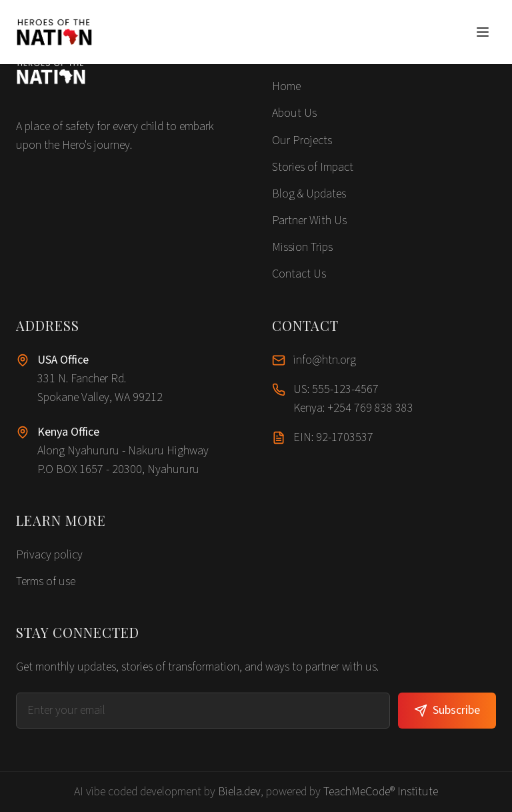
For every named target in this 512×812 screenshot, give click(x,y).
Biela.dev (239, 792)
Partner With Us (309, 221)
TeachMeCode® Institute (381, 792)
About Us (294, 113)
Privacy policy (49, 555)
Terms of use (46, 581)
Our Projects (302, 140)
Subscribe (447, 710)
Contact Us (299, 274)
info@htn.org (325, 360)
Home (286, 86)
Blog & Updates (309, 194)
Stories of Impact (313, 167)
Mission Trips (302, 247)
